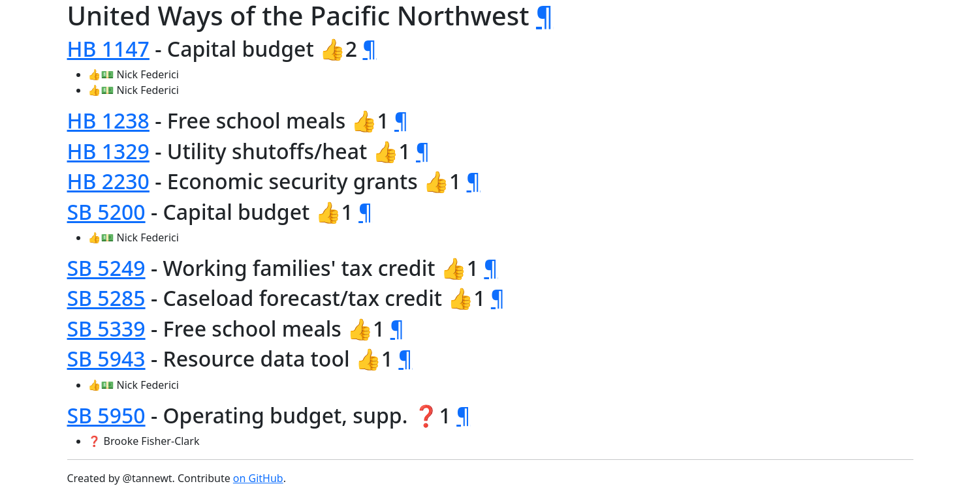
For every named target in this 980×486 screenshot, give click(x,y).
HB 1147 (108, 49)
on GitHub (258, 478)
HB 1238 (108, 120)
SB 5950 (106, 415)
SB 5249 (106, 268)
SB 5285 (106, 298)
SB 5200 (106, 212)
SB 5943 (106, 358)
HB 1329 (108, 151)
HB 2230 (108, 181)
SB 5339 (106, 328)
